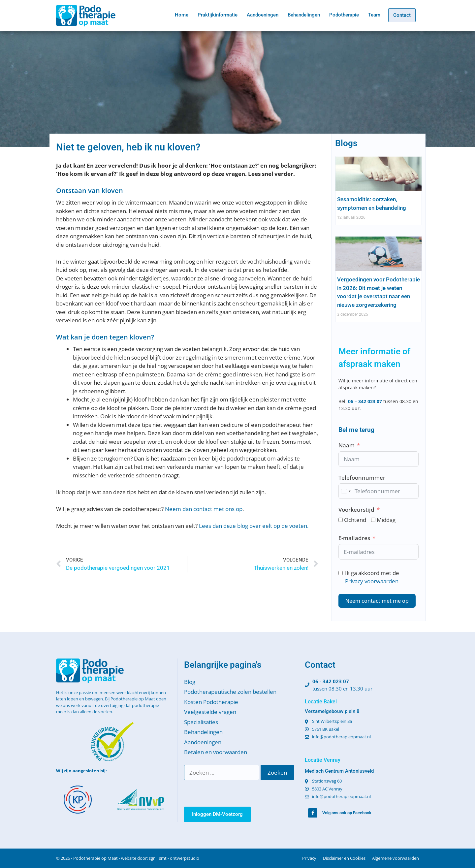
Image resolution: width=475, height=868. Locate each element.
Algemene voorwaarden (396, 858)
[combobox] (346, 491)
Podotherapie (344, 15)
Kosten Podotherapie (211, 702)
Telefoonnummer (362, 478)
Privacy (309, 858)
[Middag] (373, 520)
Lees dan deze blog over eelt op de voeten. (254, 526)
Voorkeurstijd (356, 510)
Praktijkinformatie (218, 15)
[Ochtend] (341, 520)
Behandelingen (304, 15)
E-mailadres (354, 538)
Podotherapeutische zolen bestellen (230, 692)
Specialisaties (201, 722)
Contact (402, 15)
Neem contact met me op (377, 601)
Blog (190, 682)
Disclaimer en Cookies (344, 858)
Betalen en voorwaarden (216, 752)
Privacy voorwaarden (372, 581)
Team (374, 15)
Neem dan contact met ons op (204, 509)
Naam (347, 445)
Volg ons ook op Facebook (347, 813)
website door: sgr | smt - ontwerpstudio (160, 858)
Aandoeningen (263, 15)
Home (182, 15)
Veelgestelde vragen (210, 712)
